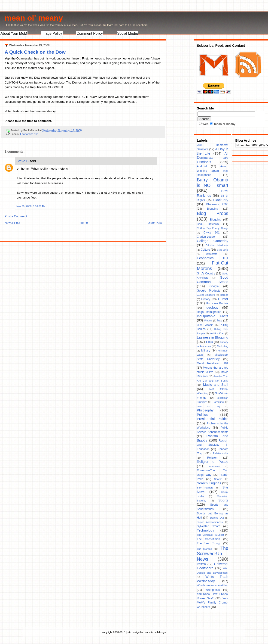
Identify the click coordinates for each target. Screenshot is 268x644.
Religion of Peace (213, 462)
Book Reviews (208, 224)
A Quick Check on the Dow (35, 52)
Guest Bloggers (206, 295)
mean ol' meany (34, 18)
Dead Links (222, 250)
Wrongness (213, 590)
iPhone (208, 320)
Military (206, 351)
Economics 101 (29, 134)
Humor (223, 299)
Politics (202, 415)
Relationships (221, 453)
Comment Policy (90, 33)
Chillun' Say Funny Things (213, 228)
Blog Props (213, 213)
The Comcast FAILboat (210, 535)
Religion (212, 458)
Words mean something (213, 585)
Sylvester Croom (209, 526)
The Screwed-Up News (213, 554)
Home (84, 223)
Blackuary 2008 (217, 204)
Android (202, 166)
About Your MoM (14, 33)
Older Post (155, 223)
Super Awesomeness (210, 522)
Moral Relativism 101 (213, 363)
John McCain (205, 325)
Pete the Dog (208, 406)
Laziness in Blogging (213, 337)
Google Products (209, 291)
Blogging (216, 220)
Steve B (23, 161)
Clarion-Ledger (206, 237)
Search (218, 479)
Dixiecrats (212, 254)
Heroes (224, 295)
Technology (206, 530)
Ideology (212, 308)
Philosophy (205, 410)
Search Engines (209, 483)
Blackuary (221, 200)
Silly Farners (205, 488)
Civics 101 (212, 233)
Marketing (223, 346)
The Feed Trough (209, 543)
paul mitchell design (155, 632)
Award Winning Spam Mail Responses (213, 171)
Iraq (220, 320)
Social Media (127, 33)
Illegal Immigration (209, 312)
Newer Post (12, 223)
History (206, 299)
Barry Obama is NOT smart (213, 183)
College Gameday (213, 241)
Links (209, 342)
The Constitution (208, 539)
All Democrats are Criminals (213, 158)
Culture (205, 250)
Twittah (201, 564)
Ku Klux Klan (217, 333)
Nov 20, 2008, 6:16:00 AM (31, 206)
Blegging (213, 209)
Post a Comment (16, 216)
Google (214, 286)
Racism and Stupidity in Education (213, 445)
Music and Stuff (216, 385)
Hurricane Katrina (217, 303)
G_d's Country (206, 274)
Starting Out (217, 518)
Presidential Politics (213, 419)
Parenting (218, 402)
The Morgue (204, 549)
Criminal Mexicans (217, 245)
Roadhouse (215, 466)
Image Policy (52, 33)
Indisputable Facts (213, 316)
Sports (223, 500)
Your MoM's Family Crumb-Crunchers (213, 603)
